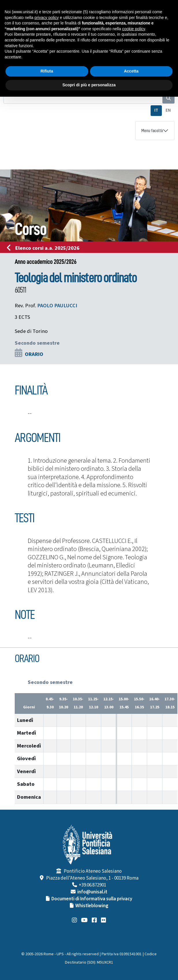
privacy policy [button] (47, 18)
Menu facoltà (152, 131)
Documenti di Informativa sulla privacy (92, 899)
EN (168, 110)
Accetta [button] (131, 71)
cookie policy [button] (133, 29)
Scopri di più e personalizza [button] (89, 85)
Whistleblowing (92, 906)
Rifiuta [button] (47, 71)
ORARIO (34, 354)
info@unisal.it (92, 892)
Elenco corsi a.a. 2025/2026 (45, 248)
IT (156, 110)
